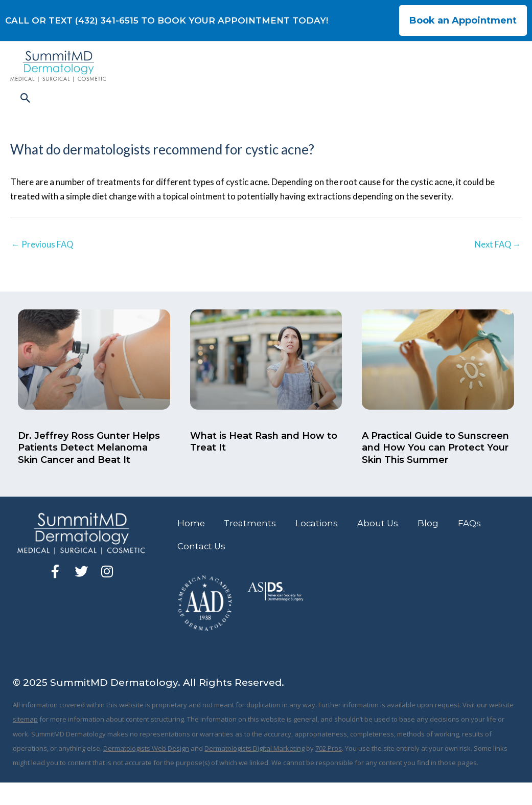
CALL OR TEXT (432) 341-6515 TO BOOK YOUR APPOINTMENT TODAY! (167, 20)
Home (192, 545)
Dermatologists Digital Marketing (255, 771)
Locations (322, 545)
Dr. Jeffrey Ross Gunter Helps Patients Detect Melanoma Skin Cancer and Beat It (89, 469)
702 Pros (329, 771)
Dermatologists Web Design (146, 771)
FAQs (479, 545)
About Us (385, 545)
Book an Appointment (463, 20)
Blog (436, 545)
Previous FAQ (43, 265)
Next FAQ (497, 265)
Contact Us (202, 569)
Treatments (253, 545)
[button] (507, 110)
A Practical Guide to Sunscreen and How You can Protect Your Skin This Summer (435, 469)
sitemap (25, 742)
